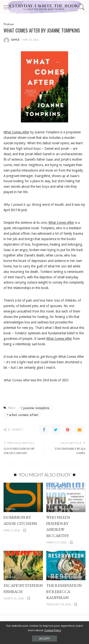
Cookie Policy (53, 630)
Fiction (9, 24)
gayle (15, 40)
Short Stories (72, 577)
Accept (44, 638)
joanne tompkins (36, 408)
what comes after (24, 415)
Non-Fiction (70, 509)
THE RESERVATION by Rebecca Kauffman (64, 591)
